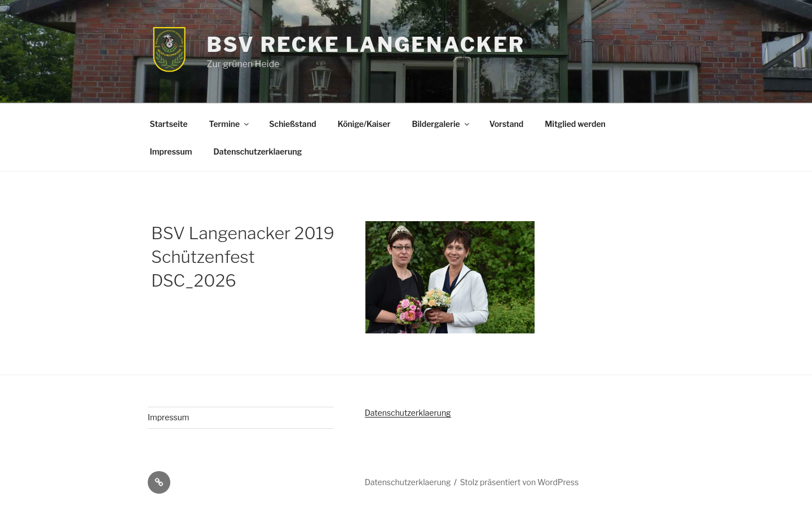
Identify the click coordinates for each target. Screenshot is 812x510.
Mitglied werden (575, 124)
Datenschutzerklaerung (257, 151)
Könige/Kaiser (364, 124)
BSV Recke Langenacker (366, 45)
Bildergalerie (441, 124)
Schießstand (292, 124)
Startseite (169, 124)
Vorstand (507, 124)
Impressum (171, 151)
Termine (230, 124)
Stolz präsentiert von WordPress (519, 482)
